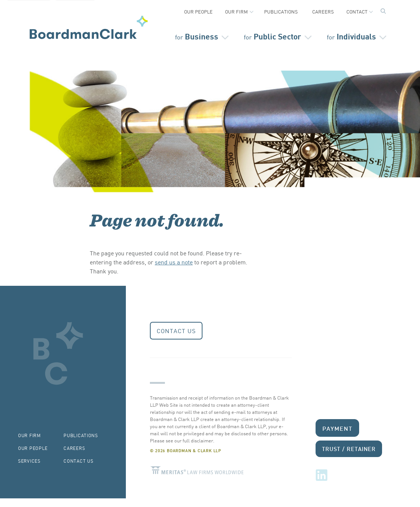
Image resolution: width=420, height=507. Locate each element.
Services (29, 461)
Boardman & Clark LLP (89, 27)
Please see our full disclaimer (181, 440)
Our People (198, 11)
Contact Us (176, 330)
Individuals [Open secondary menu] (351, 36)
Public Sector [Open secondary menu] (273, 36)
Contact (357, 11)
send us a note (174, 262)
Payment (337, 428)
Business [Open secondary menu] (197, 36)
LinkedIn (322, 475)
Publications (281, 11)
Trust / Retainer (349, 449)
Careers (323, 11)
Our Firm (236, 11)
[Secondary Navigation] (210, 9)
